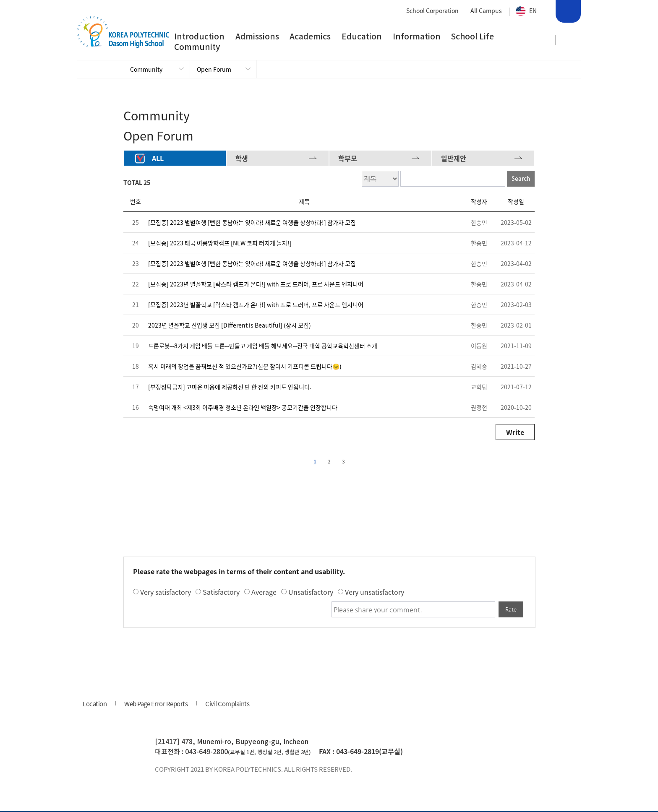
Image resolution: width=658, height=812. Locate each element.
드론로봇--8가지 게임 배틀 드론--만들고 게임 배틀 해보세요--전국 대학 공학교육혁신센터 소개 (263, 347)
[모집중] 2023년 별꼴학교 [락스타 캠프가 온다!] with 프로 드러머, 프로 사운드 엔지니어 (256, 285)
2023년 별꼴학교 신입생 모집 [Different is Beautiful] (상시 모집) (230, 326)
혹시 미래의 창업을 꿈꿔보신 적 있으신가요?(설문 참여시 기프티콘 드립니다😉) (245, 367)
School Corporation (432, 10)
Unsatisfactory (311, 593)
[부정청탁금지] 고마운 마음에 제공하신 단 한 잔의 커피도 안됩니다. (230, 388)
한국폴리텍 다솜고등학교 (108, 753)
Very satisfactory (166, 593)
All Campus (486, 10)
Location (95, 705)
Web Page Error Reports (156, 705)
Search (568, 13)
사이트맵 (569, 40)
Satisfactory (221, 593)
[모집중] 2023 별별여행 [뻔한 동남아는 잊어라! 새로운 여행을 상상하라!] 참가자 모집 (252, 224)
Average (264, 593)
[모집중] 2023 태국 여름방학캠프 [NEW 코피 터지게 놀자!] (220, 244)
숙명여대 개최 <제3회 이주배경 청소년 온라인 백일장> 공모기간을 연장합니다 (243, 409)
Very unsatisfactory (375, 593)
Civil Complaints (227, 705)
